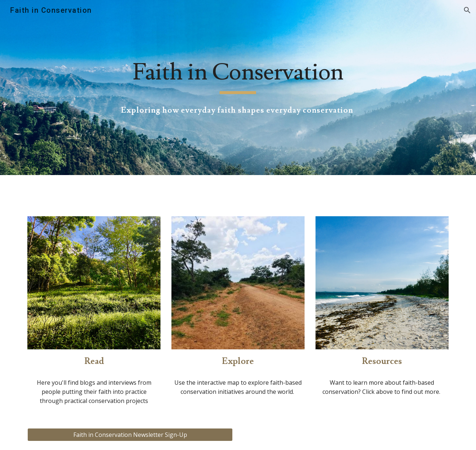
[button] (467, 10)
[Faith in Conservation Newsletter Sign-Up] (130, 435)
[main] (238, 76)
